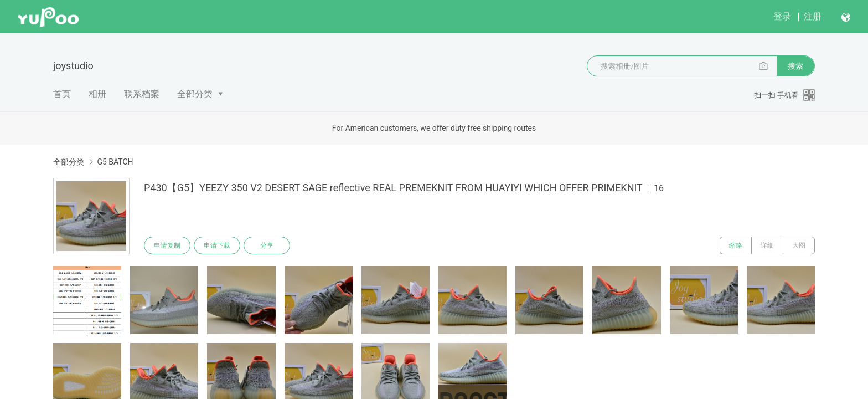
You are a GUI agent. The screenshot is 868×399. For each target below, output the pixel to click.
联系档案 (142, 94)
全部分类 (195, 94)
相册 (97, 94)
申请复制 (167, 245)
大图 (799, 245)
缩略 (736, 245)
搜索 (795, 66)
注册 (813, 16)
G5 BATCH (115, 162)
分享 (267, 245)
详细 (767, 245)
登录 (782, 16)
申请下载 (217, 245)
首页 (62, 94)
